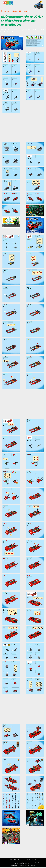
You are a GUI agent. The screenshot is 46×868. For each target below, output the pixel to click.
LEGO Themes (23, 11)
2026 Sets (15, 11)
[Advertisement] (23, 129)
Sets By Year (7, 11)
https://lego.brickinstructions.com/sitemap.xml (25, 866)
